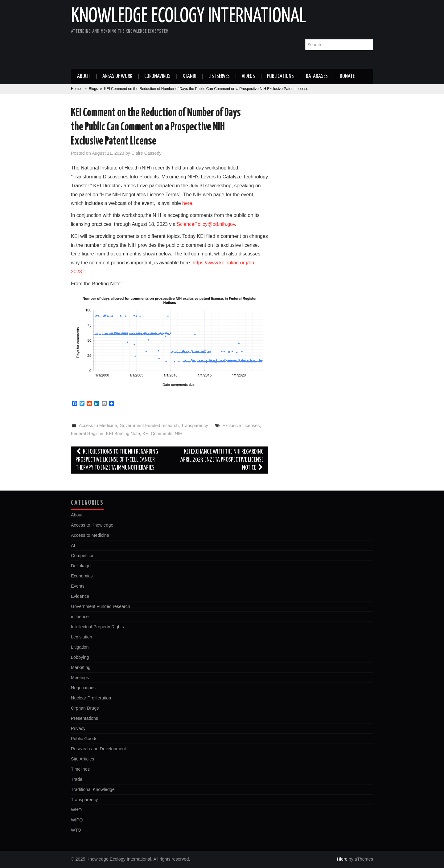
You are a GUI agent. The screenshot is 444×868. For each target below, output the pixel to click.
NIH (179, 434)
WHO (76, 810)
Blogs (93, 89)
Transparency (194, 426)
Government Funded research (149, 426)
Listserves (219, 76)
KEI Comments (157, 434)
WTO (76, 830)
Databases (317, 76)
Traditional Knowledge (93, 789)
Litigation (80, 647)
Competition (83, 556)
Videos (248, 76)
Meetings (80, 678)
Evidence (80, 596)
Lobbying (80, 657)
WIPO (77, 820)
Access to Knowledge (92, 525)
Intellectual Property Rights (97, 627)
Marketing (81, 667)
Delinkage (81, 566)
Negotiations (83, 688)
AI (73, 545)
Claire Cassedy (146, 153)
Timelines (80, 769)
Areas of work (117, 76)
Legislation (82, 637)
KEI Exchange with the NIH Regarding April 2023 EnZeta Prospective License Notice (222, 460)
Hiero (342, 859)
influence (80, 617)
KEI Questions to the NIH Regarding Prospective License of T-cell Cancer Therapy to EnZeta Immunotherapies (117, 460)
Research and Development (98, 749)
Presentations (84, 718)
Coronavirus (157, 76)
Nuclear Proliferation (91, 698)
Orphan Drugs (85, 708)
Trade (77, 779)
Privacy (78, 728)
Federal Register (87, 434)
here (187, 203)
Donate (347, 76)
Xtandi (189, 76)
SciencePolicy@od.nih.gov (206, 224)
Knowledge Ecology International (189, 17)
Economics (82, 576)
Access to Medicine (98, 426)
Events (78, 586)
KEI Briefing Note (123, 434)
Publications (280, 76)
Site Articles (82, 759)
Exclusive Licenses (241, 426)
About (84, 76)
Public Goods (84, 739)
